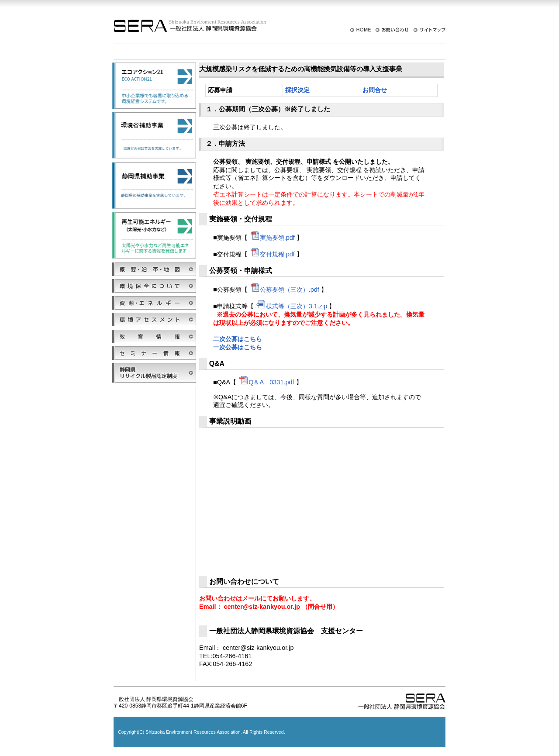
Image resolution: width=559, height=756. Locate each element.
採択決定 (297, 90)
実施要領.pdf (272, 238)
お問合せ (375, 90)
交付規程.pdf (272, 254)
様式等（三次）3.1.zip (292, 306)
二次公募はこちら (238, 339)
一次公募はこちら (238, 347)
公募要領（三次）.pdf (284, 290)
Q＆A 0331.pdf (266, 382)
